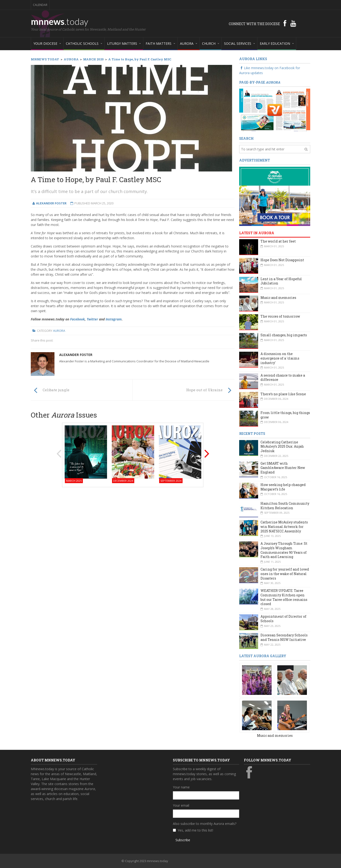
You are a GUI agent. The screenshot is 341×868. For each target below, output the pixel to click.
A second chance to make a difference (283, 378)
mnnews (60, 21)
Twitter (92, 319)
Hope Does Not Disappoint (282, 260)
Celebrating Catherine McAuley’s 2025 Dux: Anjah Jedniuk (282, 446)
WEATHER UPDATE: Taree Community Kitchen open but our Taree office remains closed (284, 597)
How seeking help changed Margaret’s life (283, 487)
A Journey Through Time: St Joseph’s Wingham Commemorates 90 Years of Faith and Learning (284, 550)
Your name (181, 787)
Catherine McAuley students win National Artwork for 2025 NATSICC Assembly (284, 526)
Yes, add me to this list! (195, 830)
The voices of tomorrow (280, 316)
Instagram (114, 319)
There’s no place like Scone (283, 394)
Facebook (77, 319)
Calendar (40, 5)
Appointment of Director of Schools (283, 619)
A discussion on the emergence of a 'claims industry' (280, 358)
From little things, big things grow (285, 415)
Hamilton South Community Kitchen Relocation (285, 506)
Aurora (59, 331)
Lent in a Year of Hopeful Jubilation (281, 281)
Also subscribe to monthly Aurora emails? (205, 824)
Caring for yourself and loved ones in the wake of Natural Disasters (285, 574)
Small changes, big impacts (284, 335)
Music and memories (278, 298)
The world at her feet (278, 241)
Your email (181, 805)
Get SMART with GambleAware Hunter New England (283, 468)
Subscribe (183, 840)
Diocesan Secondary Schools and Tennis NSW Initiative (284, 637)
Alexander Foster (76, 355)
